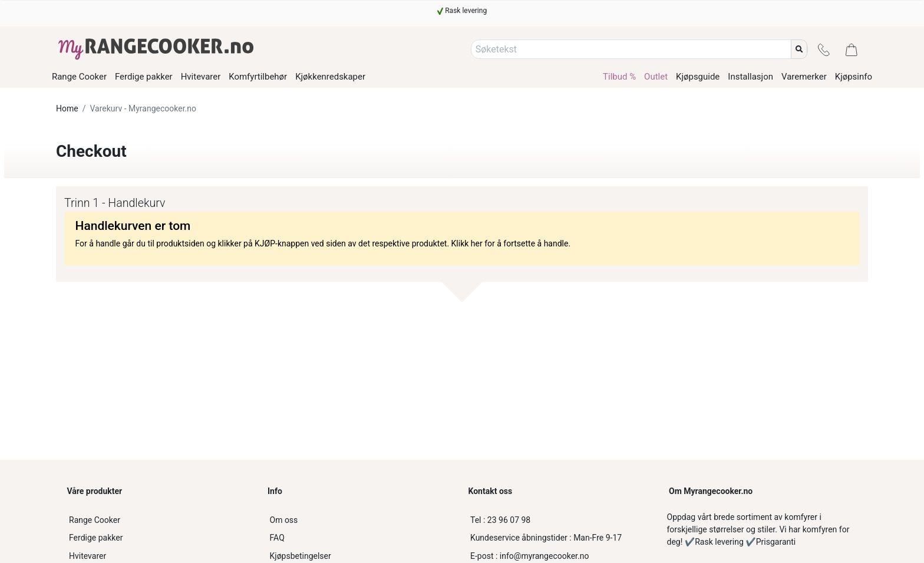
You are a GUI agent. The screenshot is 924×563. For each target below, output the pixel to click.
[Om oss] (362, 520)
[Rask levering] (462, 11)
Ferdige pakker (96, 538)
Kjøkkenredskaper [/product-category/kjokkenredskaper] (330, 77)
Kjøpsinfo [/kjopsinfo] (854, 77)
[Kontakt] (824, 49)
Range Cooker (95, 520)
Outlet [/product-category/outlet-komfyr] (656, 77)
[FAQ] (362, 538)
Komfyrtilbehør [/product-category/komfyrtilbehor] (258, 77)
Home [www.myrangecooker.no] (67, 108)
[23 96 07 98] (562, 520)
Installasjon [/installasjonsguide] (750, 77)
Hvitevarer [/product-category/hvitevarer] (201, 77)
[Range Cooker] (161, 520)
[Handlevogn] (852, 49)
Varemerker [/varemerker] (804, 77)
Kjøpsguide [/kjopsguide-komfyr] (698, 77)
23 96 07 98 (500, 520)
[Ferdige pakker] (161, 538)
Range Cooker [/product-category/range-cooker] (79, 77)
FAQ (277, 538)
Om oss (284, 520)
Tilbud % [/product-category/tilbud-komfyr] (619, 77)
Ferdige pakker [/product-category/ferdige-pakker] (144, 77)
